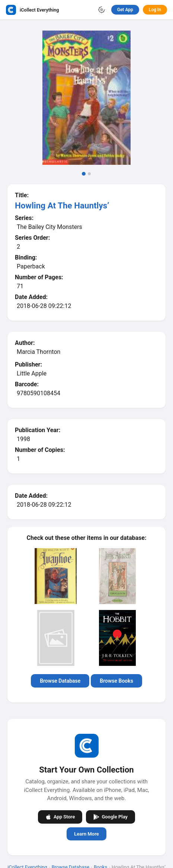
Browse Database (60, 681)
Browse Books (116, 681)
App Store (60, 817)
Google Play (110, 817)
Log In (155, 10)
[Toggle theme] (102, 10)
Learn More (86, 834)
